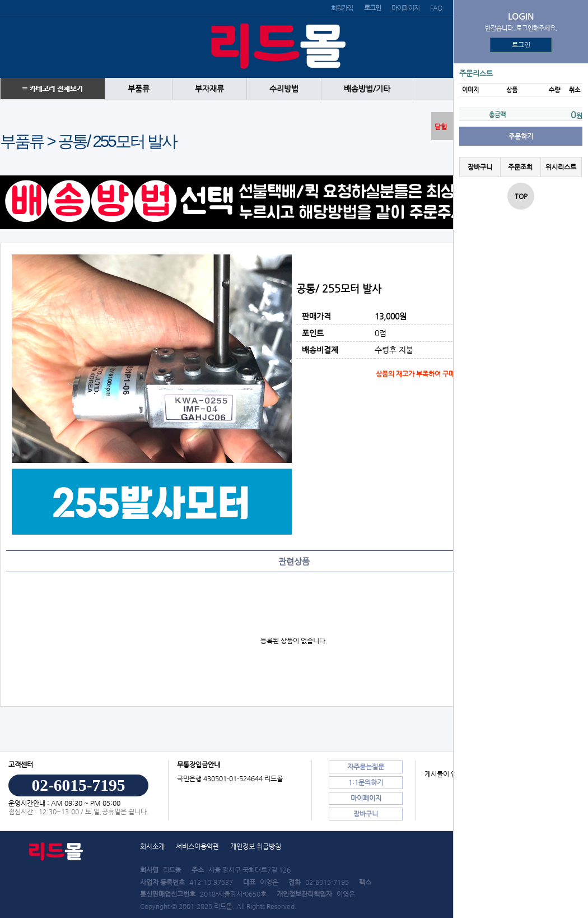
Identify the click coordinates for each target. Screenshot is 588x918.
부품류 (139, 89)
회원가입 (342, 8)
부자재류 (209, 89)
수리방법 (284, 89)
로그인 (521, 45)
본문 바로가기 (0, 0)
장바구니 (480, 167)
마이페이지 (405, 8)
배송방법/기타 (367, 89)
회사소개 (152, 846)
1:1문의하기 (366, 782)
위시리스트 (561, 167)
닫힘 (441, 127)
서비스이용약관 (197, 846)
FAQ (436, 8)
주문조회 (520, 167)
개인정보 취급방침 (256, 846)
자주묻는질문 (366, 767)
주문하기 (521, 136)
